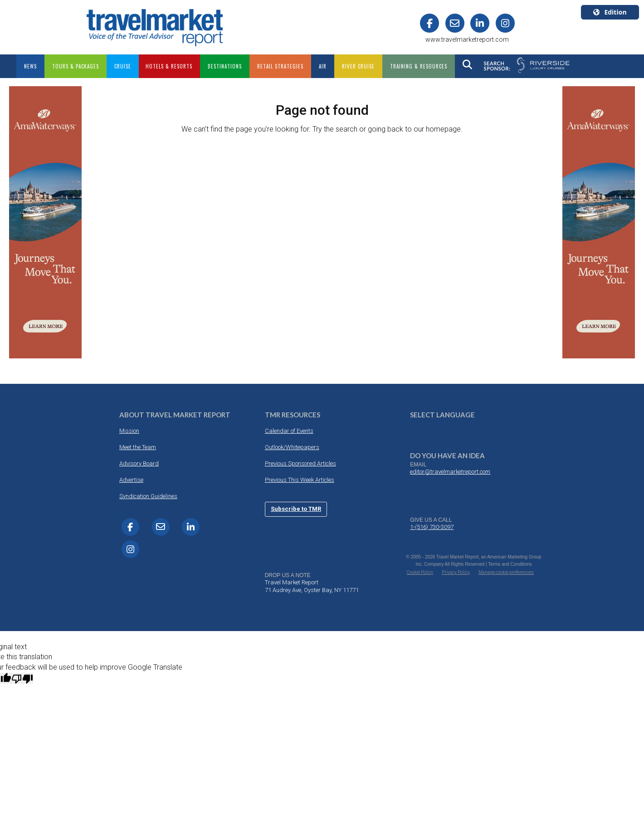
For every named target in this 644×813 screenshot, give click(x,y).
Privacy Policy (456, 572)
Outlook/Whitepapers (292, 447)
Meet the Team (138, 447)
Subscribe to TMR (296, 509)
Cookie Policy (420, 572)
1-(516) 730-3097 (432, 527)
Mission (129, 431)
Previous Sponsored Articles (300, 463)
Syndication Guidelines (148, 496)
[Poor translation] (22, 678)
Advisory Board (139, 463)
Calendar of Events (289, 431)
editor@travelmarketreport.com (450, 472)
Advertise (131, 480)
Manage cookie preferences (506, 572)
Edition (610, 12)
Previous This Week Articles (300, 480)
